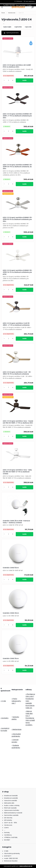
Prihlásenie (19, 1)
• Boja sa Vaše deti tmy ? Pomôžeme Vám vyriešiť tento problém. (30, 718)
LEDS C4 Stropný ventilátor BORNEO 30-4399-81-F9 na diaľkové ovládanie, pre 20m (18, 219)
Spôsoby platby (15, 718)
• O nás (3, 701)
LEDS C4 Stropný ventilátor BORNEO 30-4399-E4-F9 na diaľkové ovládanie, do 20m (18, 167)
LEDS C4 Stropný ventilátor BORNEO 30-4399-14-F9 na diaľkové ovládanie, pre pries (18, 272)
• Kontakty (5, 718)
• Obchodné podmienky (16, 735)
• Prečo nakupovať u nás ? (16, 701)
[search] (33, 7)
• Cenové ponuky (15, 741)
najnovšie (28, 27)
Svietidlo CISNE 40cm (11, 613)
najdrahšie (18, 27)
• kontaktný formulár (5, 729)
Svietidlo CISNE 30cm (11, 659)
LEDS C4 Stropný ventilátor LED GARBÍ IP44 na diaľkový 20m (17, 66)
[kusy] (8, 81)
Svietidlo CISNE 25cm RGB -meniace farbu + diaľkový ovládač (16, 522)
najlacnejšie (7, 27)
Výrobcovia (12, 13)
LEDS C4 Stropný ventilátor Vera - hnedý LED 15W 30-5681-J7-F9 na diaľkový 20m (18, 422)
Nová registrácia (30, 1)
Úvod (3, 13)
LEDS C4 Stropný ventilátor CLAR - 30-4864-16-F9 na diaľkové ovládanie (17, 373)
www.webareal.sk (26, 866)
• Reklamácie (17, 729)
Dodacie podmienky (16, 747)
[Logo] (18, 7)
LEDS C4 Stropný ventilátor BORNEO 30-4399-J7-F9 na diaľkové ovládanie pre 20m (18, 116)
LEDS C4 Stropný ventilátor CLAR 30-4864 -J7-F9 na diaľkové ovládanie (16, 324)
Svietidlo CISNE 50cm (11, 568)
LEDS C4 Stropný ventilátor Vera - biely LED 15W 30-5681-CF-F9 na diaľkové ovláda (17, 472)
